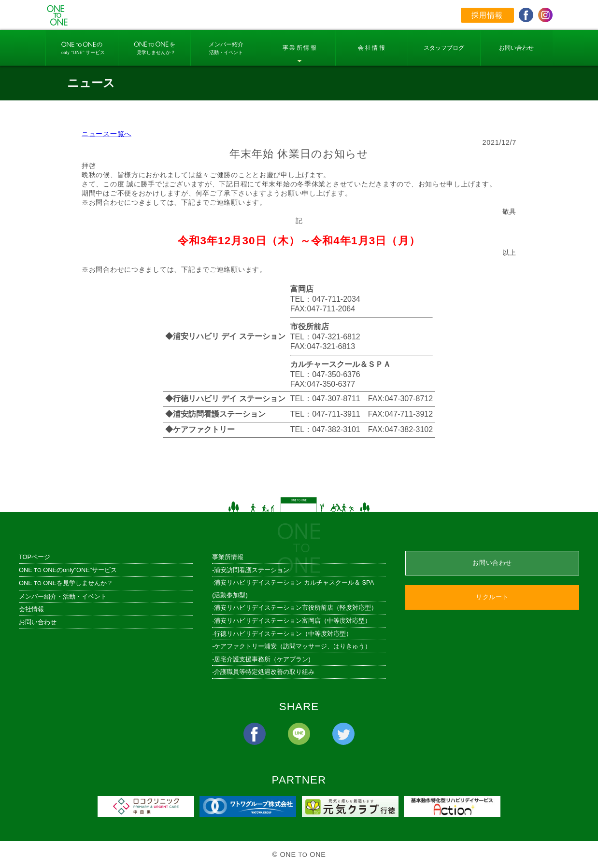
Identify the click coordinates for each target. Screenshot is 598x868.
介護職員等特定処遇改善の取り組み (264, 672)
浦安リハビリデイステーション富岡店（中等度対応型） (292, 621)
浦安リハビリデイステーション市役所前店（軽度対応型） (296, 608)
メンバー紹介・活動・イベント (63, 596)
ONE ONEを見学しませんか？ (66, 583)
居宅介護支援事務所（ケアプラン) (262, 659)
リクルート (492, 597)
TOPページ (35, 557)
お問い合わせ (38, 622)
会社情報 (31, 609)
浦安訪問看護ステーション (252, 570)
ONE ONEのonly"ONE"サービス (68, 570)
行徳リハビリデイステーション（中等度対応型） (283, 634)
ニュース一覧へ (107, 134)
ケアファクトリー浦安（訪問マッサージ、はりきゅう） (292, 646)
